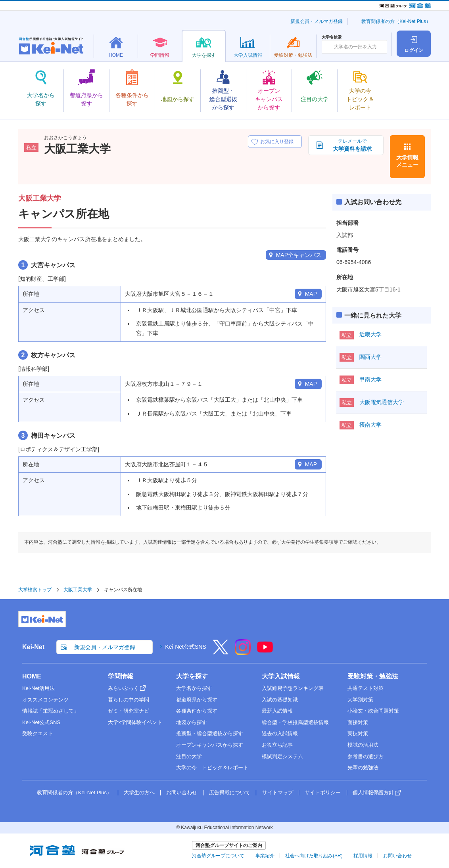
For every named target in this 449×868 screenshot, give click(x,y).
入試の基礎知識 (280, 700)
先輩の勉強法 (363, 767)
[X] (221, 652)
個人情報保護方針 (373, 792)
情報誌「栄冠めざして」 (51, 711)
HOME (32, 676)
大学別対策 (360, 700)
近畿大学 (370, 334)
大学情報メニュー (407, 161)
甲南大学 (370, 379)
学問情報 (121, 676)
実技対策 (358, 733)
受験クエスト (38, 733)
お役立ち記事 (277, 745)
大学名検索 (332, 37)
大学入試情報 (281, 676)
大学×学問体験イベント (135, 722)
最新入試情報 (277, 711)
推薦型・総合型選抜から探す (210, 733)
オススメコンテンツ (45, 700)
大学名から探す (194, 688)
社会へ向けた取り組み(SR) (314, 856)
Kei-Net (33, 647)
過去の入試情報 (280, 733)
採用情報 (363, 856)
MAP (311, 294)
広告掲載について (230, 792)
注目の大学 (189, 756)
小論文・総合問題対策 (373, 711)
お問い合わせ (182, 792)
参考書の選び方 (366, 756)
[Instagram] (243, 652)
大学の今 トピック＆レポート (212, 767)
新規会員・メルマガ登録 (317, 21)
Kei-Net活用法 (38, 688)
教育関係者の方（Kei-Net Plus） (396, 21)
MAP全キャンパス (299, 255)
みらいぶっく (123, 688)
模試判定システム (282, 756)
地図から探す (192, 722)
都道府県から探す (197, 700)
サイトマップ (278, 792)
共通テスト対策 (366, 688)
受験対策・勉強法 (373, 676)
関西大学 (370, 357)
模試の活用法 (363, 745)
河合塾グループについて (218, 856)
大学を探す (192, 676)
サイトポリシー (323, 792)
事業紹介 (265, 856)
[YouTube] (265, 652)
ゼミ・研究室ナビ (129, 711)
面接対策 (358, 722)
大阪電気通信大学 (382, 402)
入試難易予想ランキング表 (293, 688)
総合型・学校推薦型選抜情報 (295, 722)
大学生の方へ (139, 792)
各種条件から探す (197, 711)
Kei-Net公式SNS (185, 647)
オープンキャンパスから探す (210, 745)
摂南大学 (370, 425)
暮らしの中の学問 (129, 700)
